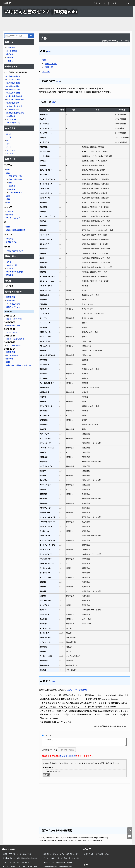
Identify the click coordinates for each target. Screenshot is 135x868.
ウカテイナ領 (11, 265)
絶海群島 (10, 275)
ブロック (125, 726)
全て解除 (47, 775)
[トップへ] (130, 830)
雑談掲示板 (11, 297)
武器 (8, 199)
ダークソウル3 (49, 862)
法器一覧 (49, 67)
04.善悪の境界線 (13, 86)
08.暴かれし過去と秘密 (15, 99)
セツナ (9, 137)
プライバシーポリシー (103, 854)
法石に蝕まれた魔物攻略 (16, 230)
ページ (126, 3)
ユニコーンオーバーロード (28, 866)
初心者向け (11, 48)
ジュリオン (11, 150)
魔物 (8, 227)
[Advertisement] (67, 24)
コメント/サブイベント (15, 319)
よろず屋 (10, 211)
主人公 (9, 134)
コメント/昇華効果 (14, 345)
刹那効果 (12, 189)
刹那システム (11, 242)
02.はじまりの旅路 (13, 80)
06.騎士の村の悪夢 (13, 93)
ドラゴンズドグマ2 (10, 866)
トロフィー (11, 61)
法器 (44, 60)
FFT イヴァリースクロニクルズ (20, 854)
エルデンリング (72, 854)
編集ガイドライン (13, 307)
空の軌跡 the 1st (9, 858)
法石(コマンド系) (15, 176)
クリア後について (13, 123)
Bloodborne (60, 862)
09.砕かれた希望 (13, 103)
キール (9, 147)
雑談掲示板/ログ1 (13, 325)
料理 (8, 203)
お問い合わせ (89, 854)
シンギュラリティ (15, 192)
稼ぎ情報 (10, 54)
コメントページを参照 (77, 690)
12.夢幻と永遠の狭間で (15, 113)
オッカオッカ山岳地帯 (15, 272)
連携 (10, 183)
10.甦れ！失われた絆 (14, 106)
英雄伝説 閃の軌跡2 (66, 866)
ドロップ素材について (15, 251)
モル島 (9, 262)
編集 (115, 3)
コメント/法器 (12, 332)
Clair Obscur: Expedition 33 (27, 858)
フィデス (10, 154)
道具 (8, 169)
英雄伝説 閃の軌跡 (50, 866)
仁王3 (5, 854)
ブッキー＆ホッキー (14, 218)
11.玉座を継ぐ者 (13, 109)
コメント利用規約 (68, 756)
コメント (46, 71)
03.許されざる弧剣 (13, 83)
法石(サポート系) (15, 179)
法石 (8, 173)
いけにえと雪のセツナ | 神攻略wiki (41, 11)
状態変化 (10, 239)
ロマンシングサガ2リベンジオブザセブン (18, 862)
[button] (101, 3)
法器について (51, 63)
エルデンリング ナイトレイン (54, 854)
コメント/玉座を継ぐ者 (15, 339)
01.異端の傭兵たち (13, 76)
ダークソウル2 (74, 858)
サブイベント (11, 119)
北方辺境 (10, 268)
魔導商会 (10, 215)
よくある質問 (11, 51)
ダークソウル (62, 858)
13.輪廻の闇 (11, 116)
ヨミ (8, 144)
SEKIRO (70, 862)
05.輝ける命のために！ (15, 89)
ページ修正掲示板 (13, 304)
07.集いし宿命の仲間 (14, 96)
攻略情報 (10, 57)
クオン (9, 140)
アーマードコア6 (49, 858)
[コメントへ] (130, 836)
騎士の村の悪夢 (12, 355)
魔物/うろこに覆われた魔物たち (19, 365)
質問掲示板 (11, 300)
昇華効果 (12, 186)
